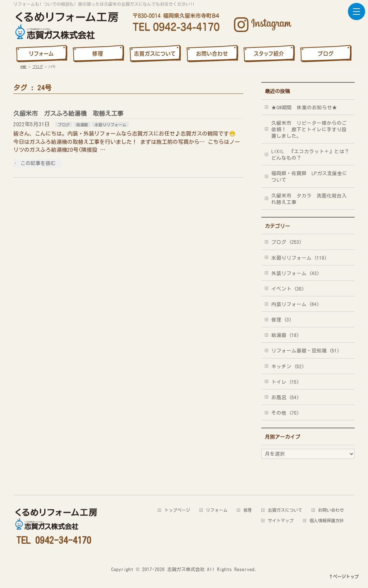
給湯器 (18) (285, 335)
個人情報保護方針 (327, 520)
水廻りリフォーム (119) (299, 258)
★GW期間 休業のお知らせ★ (304, 108)
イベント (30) (288, 289)
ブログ (64, 125)
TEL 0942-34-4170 (54, 540)
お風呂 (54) (285, 397)
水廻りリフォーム (110, 125)
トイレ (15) (285, 382)
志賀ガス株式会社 (186, 569)
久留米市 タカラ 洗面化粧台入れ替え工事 (309, 199)
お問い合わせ (331, 510)
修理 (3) (281, 320)
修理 (248, 510)
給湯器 (82, 125)
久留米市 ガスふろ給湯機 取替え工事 (68, 113)
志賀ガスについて (285, 510)
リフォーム (217, 510)
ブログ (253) (286, 242)
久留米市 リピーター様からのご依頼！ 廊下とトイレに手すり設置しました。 (309, 129)
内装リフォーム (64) (295, 304)
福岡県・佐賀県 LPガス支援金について (309, 177)
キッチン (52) (288, 366)
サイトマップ (281, 520)
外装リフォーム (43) (295, 273)
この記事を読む (38, 163)
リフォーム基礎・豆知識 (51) (305, 351)
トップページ (177, 510)
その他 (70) (285, 413)
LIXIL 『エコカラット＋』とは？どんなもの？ (310, 155)
